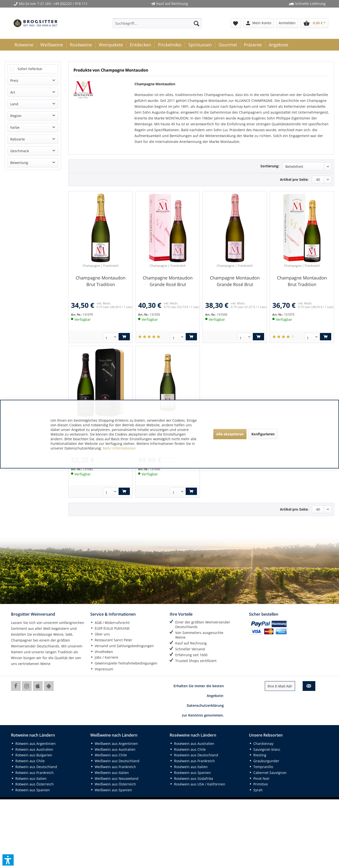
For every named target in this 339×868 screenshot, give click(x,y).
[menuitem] (157, 23)
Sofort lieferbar (30, 69)
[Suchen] (196, 23)
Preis (14, 80)
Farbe (15, 127)
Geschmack (20, 151)
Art (13, 92)
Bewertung (19, 163)
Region (16, 116)
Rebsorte (18, 139)
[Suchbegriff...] (157, 23)
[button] (8, 860)
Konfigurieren (263, 434)
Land (14, 104)
